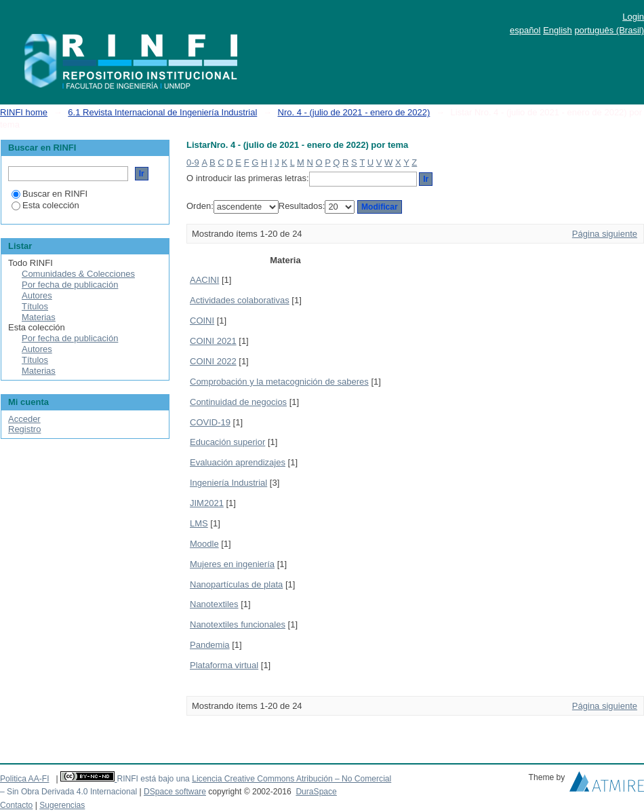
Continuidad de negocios (238, 402)
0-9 (193, 162)
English (558, 30)
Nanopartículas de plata (236, 584)
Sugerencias (62, 805)
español (525, 30)
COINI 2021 (213, 341)
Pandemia (210, 645)
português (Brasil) (609, 30)
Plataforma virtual (224, 665)
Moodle (204, 544)
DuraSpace (316, 792)
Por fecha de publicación (70, 285)
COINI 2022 (213, 361)
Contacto (16, 805)
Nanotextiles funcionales (238, 624)
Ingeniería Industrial (228, 483)
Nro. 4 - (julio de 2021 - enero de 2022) (354, 112)
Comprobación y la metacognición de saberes (279, 382)
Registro (24, 429)
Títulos (35, 306)
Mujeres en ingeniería (232, 564)
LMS (199, 523)
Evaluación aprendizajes (238, 462)
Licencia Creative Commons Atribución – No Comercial (291, 779)
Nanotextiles (214, 604)
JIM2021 (207, 503)
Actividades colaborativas (240, 300)
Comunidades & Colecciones (78, 274)
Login (633, 17)
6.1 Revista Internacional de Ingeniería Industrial (162, 112)
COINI (202, 321)
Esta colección (45, 205)
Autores (37, 295)
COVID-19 (210, 422)
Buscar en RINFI (49, 194)
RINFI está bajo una (153, 779)
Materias (39, 317)
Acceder (24, 419)
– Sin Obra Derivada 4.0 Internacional (68, 792)
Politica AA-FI (25, 779)
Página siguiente (605, 234)
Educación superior (227, 442)
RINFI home (24, 112)
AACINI (204, 280)
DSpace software (175, 792)
